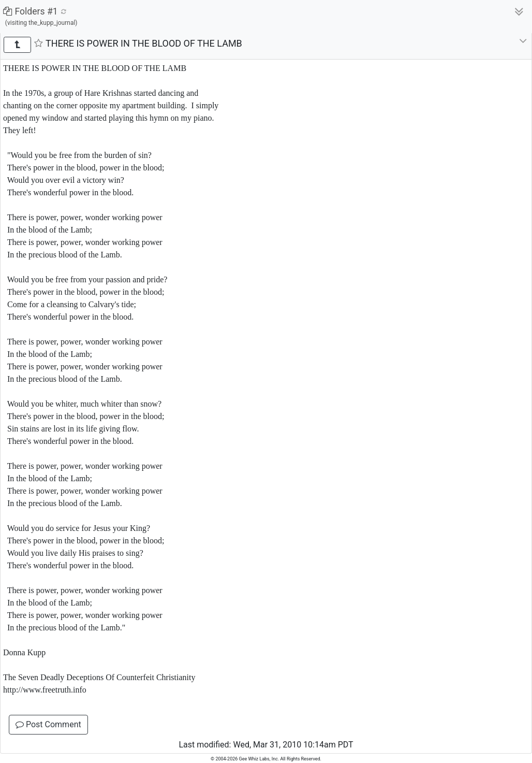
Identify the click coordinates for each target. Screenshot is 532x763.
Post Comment (48, 724)
